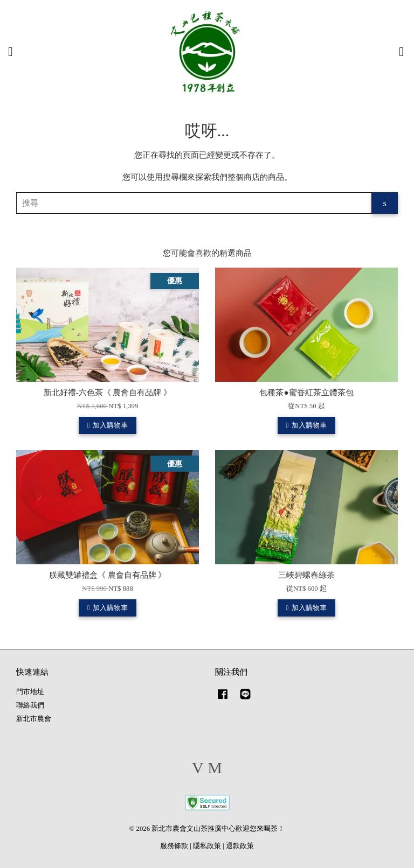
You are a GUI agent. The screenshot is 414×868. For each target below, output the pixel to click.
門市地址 (30, 692)
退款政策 (240, 846)
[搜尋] (194, 203)
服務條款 (174, 846)
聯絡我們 (30, 705)
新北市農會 (34, 719)
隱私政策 (207, 846)
